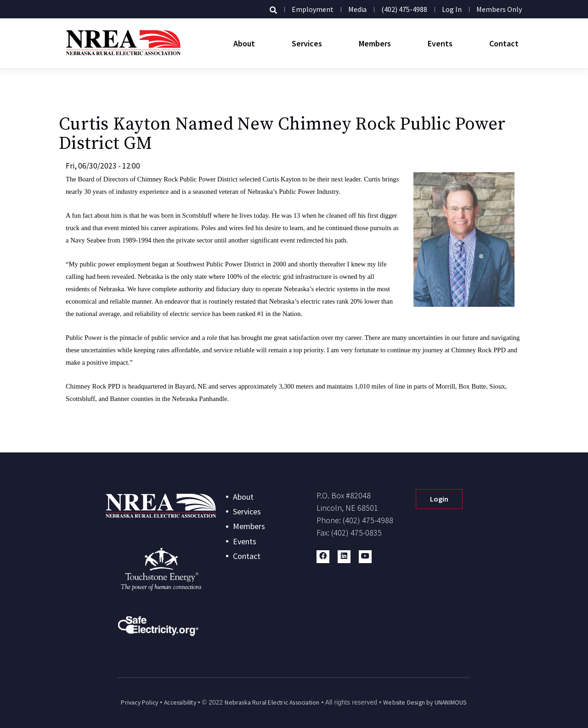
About (244, 43)
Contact (504, 43)
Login (439, 499)
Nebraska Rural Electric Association (272, 703)
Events (440, 43)
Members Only (499, 9)
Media (357, 9)
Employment (313, 9)
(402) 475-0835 (356, 533)
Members (375, 43)
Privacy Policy (139, 703)
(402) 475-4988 (404, 9)
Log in (452, 9)
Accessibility (180, 703)
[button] (323, 557)
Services (307, 43)
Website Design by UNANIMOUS (425, 703)
